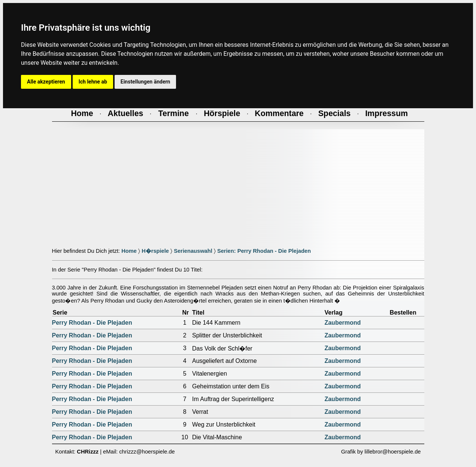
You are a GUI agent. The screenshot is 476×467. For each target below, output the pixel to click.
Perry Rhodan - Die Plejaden (92, 323)
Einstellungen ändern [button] (145, 82)
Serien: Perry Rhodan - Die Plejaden (264, 251)
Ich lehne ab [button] (93, 82)
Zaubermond (342, 323)
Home (129, 251)
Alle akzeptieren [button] (46, 82)
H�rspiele (155, 251)
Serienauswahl (193, 251)
